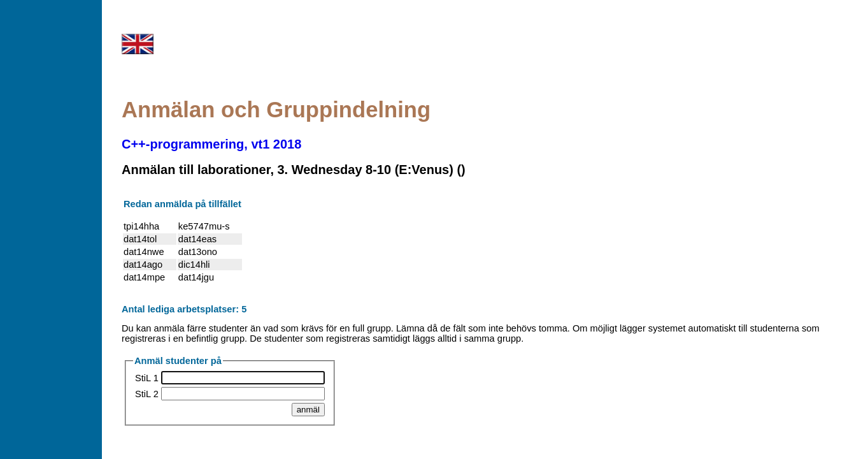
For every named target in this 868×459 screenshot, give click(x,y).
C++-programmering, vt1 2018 (211, 144)
